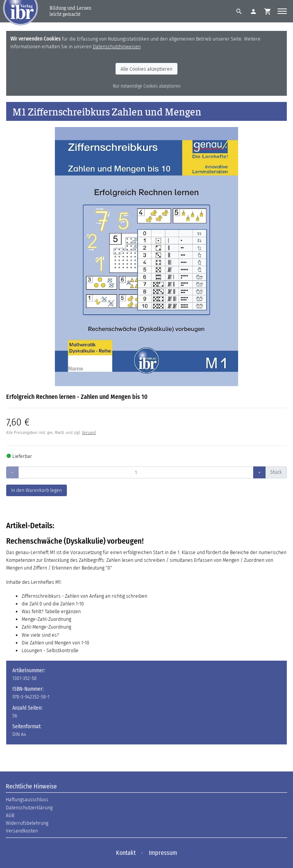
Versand (89, 433)
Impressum (163, 853)
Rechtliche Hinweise (31, 786)
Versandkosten (22, 831)
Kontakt (126, 853)
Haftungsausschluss (27, 799)
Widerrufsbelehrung (27, 823)
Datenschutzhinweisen (117, 47)
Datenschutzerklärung (29, 808)
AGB (10, 815)
